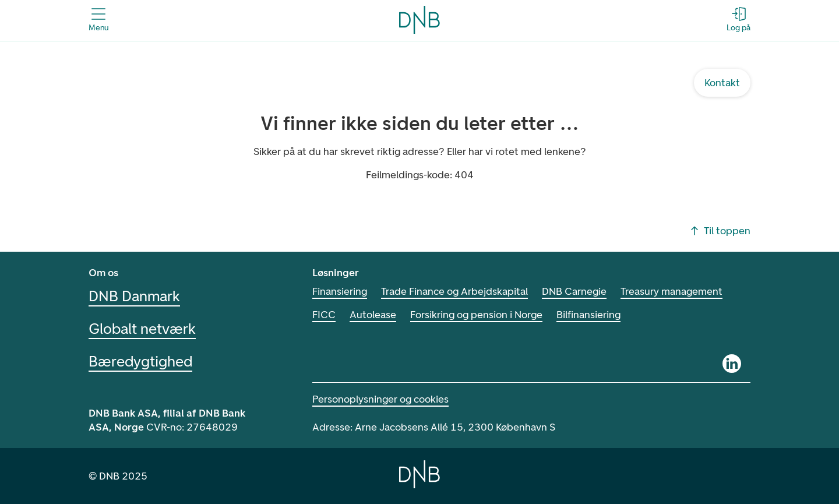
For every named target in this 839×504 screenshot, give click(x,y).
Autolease (374, 315)
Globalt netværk (142, 329)
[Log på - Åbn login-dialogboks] (738, 20)
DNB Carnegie (581, 291)
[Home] (419, 474)
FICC (325, 315)
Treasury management (682, 291)
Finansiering (341, 291)
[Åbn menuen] (99, 20)
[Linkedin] (732, 364)
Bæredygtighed (140, 361)
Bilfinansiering (595, 315)
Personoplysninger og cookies (382, 399)
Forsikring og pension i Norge (480, 315)
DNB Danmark (138, 296)
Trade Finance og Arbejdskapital (458, 291)
